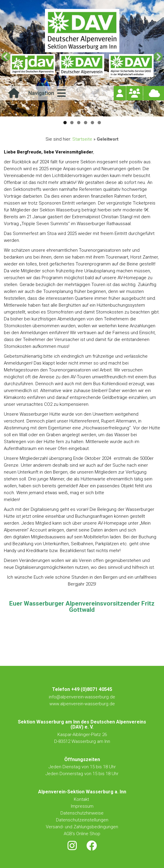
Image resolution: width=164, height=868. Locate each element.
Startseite (82, 139)
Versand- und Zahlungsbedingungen (82, 827)
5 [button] (92, 123)
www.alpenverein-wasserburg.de (82, 704)
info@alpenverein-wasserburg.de (82, 697)
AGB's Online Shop (82, 834)
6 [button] (99, 123)
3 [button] (79, 123)
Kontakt (82, 799)
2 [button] (72, 123)
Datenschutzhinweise (82, 813)
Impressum (82, 806)
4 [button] (86, 123)
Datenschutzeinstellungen (82, 820)
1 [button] (65, 123)
